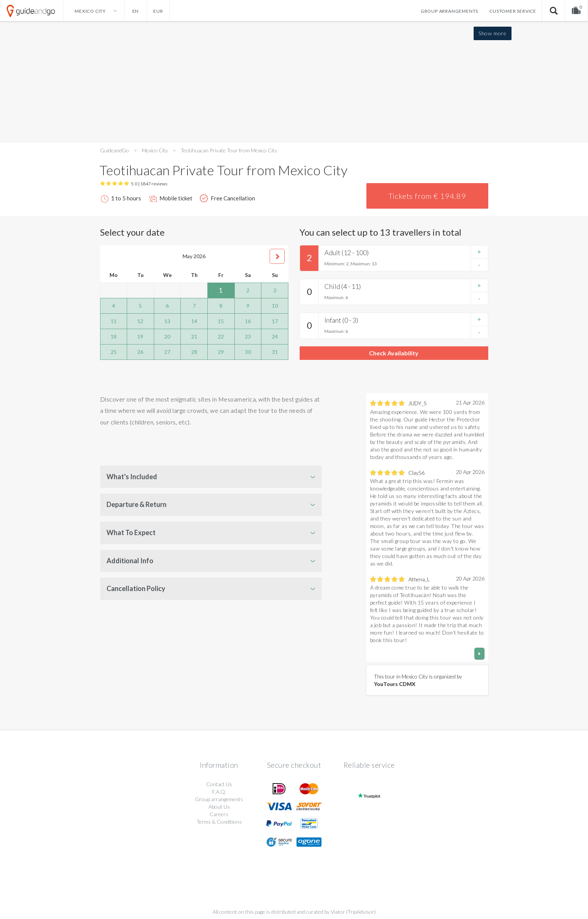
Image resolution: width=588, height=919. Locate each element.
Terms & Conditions (219, 822)
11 (114, 321)
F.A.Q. (219, 792)
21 (194, 336)
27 (167, 352)
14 (194, 321)
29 (221, 352)
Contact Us (219, 784)
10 (275, 306)
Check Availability (394, 353)
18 (114, 336)
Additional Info (130, 561)
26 (140, 352)
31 (275, 352)
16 (248, 321)
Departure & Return (136, 504)
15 (221, 321)
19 (140, 336)
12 (140, 321)
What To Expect (131, 532)
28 (194, 352)
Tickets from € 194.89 (427, 196)
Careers (219, 814)
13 (167, 321)
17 (275, 321)
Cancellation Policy (136, 588)
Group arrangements (449, 11)
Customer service (513, 11)
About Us (219, 807)
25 (114, 352)
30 (248, 352)
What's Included (132, 477)
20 (167, 336)
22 (221, 336)
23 (248, 336)
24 (275, 336)
